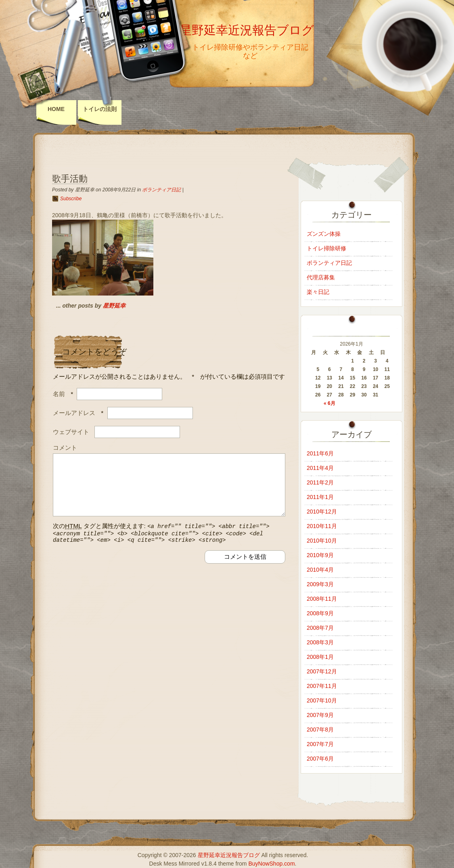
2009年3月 (320, 584)
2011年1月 (320, 497)
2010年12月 (322, 512)
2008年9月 (320, 613)
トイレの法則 (100, 109)
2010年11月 (322, 526)
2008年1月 (320, 657)
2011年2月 (320, 482)
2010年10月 (322, 541)
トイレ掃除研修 (326, 248)
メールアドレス (74, 413)
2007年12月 (322, 671)
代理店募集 (321, 277)
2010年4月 (320, 570)
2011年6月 (320, 453)
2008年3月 (320, 642)
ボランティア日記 (161, 190)
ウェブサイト (71, 432)
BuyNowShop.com (271, 864)
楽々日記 (318, 292)
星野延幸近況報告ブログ (247, 30)
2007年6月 (320, 759)
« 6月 (330, 403)
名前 (59, 394)
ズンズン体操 (324, 234)
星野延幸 (114, 306)
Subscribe (71, 199)
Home (56, 109)
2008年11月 (322, 599)
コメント (65, 448)
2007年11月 (322, 686)
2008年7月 (320, 628)
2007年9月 (320, 715)
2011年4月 (320, 468)
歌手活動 (70, 179)
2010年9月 (320, 555)
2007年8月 (320, 730)
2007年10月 (322, 700)
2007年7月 (320, 744)
